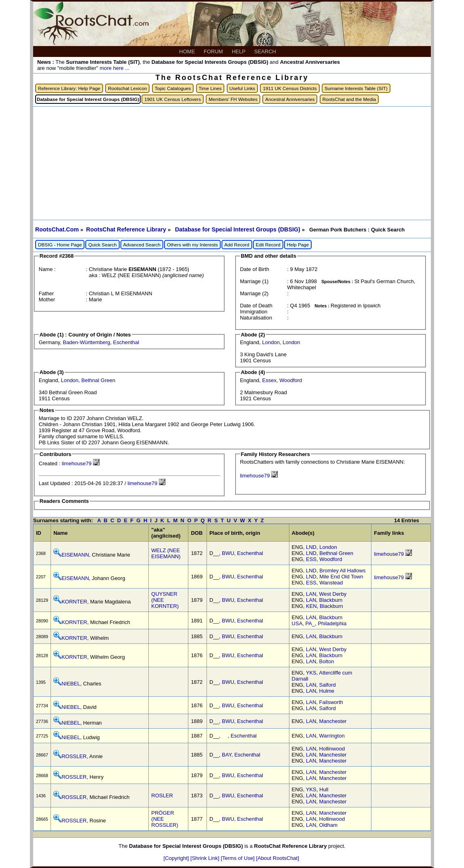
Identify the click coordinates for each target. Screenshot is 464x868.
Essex (269, 380)
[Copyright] (177, 858)
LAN (311, 594)
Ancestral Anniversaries (290, 99)
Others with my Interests (192, 245)
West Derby (333, 594)
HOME (188, 51)
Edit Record (268, 245)
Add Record (237, 245)
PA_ (310, 623)
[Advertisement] (232, 163)
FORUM (214, 51)
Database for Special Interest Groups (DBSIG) (238, 229)
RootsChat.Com (57, 229)
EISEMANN (75, 555)
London (271, 342)
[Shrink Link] (206, 858)
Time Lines (210, 88)
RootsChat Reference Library (127, 229)
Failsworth (331, 702)
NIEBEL (71, 684)
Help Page (298, 245)
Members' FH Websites (233, 99)
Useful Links (243, 88)
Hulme (327, 691)
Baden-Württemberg (86, 342)
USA (297, 623)
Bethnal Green (98, 380)
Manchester (333, 721)
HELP (239, 51)
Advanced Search (142, 245)
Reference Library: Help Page (69, 88)
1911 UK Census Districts (290, 88)
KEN (311, 606)
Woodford (291, 380)
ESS (311, 559)
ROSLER (162, 795)
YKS (311, 673)
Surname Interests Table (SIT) (356, 88)
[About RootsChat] (278, 858)
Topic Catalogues (173, 88)
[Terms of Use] (238, 858)
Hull (324, 789)
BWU (228, 553)
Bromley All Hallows (342, 571)
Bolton (327, 661)
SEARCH (266, 51)
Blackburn (331, 600)
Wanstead (331, 583)
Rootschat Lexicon (127, 88)
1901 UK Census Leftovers (173, 99)
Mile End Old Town (341, 577)
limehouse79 (77, 463)
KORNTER (74, 602)
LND (311, 547)
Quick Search (102, 245)
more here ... (114, 68)
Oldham (329, 825)
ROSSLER (74, 756)
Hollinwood (332, 749)
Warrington (332, 736)
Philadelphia (332, 623)
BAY (227, 755)
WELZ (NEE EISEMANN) (166, 553)
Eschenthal (126, 342)
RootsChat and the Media (349, 99)
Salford (328, 685)
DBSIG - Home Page (60, 245)
